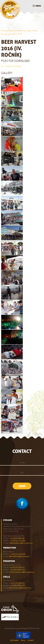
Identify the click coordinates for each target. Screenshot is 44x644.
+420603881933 (18, 570)
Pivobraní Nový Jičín (9, 31)
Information (14, 640)
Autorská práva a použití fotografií (16, 628)
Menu (38, 6)
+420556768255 (17, 567)
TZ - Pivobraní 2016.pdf (11, 66)
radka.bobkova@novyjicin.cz (21, 543)
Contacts (31, 640)
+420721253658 (18, 554)
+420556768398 (17, 538)
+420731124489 (18, 541)
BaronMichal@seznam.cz (19, 556)
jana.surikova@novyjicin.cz (20, 588)
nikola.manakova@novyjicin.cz (22, 572)
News (23, 640)
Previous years (26, 31)
